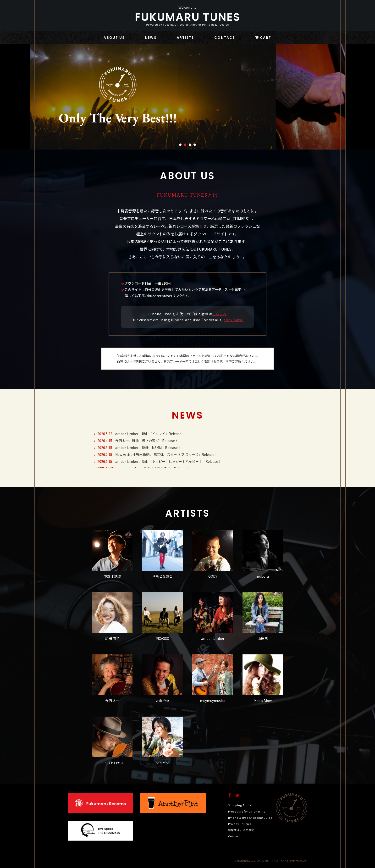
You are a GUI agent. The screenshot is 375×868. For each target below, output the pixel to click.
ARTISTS (186, 38)
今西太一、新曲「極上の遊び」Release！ (135, 441)
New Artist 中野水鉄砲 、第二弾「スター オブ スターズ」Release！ (155, 454)
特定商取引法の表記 (241, 830)
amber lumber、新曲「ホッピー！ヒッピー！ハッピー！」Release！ (157, 461)
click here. (233, 320)
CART (266, 38)
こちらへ (219, 314)
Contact (234, 836)
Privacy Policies (240, 824)
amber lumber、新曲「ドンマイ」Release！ (138, 434)
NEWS (151, 38)
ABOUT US (114, 38)
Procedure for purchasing (247, 811)
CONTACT (225, 38)
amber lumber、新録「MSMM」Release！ (136, 448)
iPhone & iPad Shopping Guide (250, 818)
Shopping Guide (240, 805)
